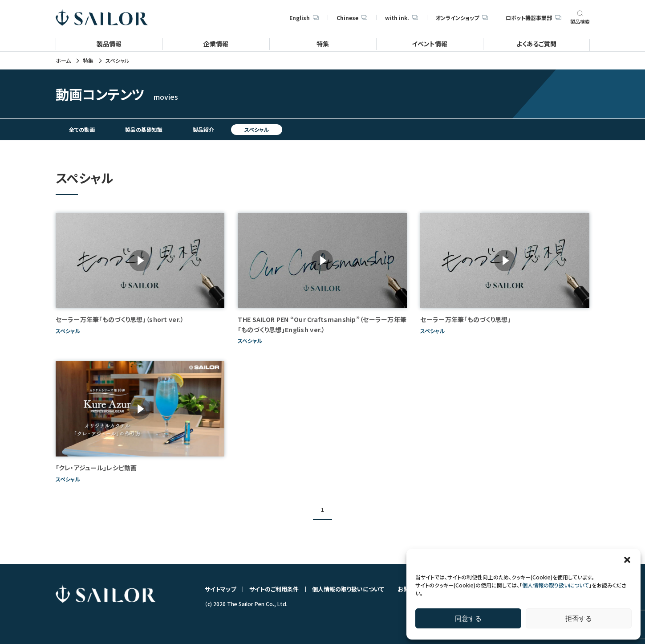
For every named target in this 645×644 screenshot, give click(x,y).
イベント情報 (430, 43)
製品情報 (109, 43)
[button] (627, 560)
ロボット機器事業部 (533, 18)
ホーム (63, 61)
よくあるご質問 (536, 43)
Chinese (352, 18)
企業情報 (216, 43)
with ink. (402, 18)
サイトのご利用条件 (274, 589)
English (304, 18)
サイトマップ (220, 589)
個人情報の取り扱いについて (556, 585)
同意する (468, 618)
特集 (323, 43)
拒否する (579, 618)
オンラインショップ (462, 18)
